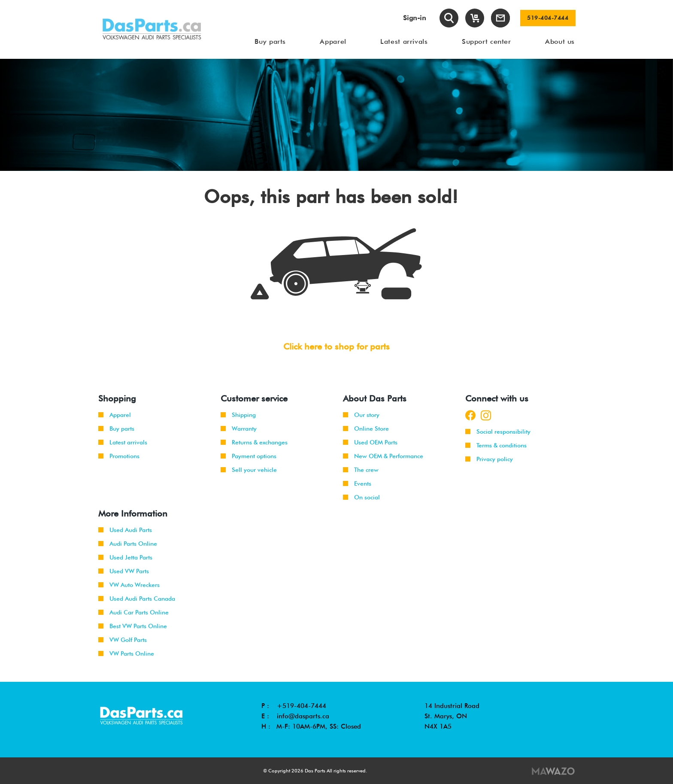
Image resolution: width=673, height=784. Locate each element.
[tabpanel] (336, 115)
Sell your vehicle (249, 470)
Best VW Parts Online (133, 626)
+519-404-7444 (302, 706)
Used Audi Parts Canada (137, 599)
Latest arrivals (123, 442)
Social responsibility (498, 432)
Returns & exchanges (254, 442)
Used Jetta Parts (125, 557)
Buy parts (116, 428)
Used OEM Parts (370, 442)
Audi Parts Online (128, 544)
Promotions (119, 456)
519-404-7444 (548, 18)
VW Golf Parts (123, 640)
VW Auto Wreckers (129, 585)
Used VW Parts (124, 571)
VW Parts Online (126, 653)
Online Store (366, 428)
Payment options (249, 456)
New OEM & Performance (383, 456)
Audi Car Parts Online (133, 612)
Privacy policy (489, 459)
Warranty (239, 428)
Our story (361, 415)
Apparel (115, 415)
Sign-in (415, 18)
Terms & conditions (496, 445)
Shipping (238, 415)
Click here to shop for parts (336, 346)
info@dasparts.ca (303, 716)
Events (357, 483)
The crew (361, 470)
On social (361, 497)
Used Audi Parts (125, 530)
